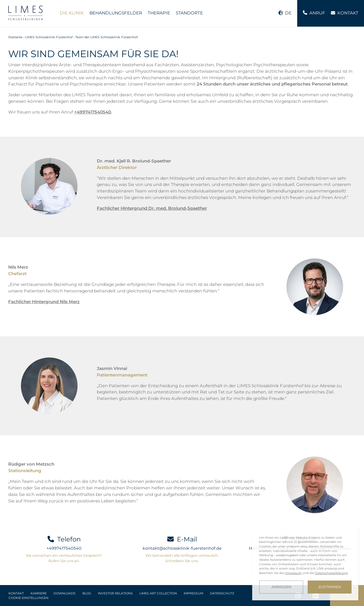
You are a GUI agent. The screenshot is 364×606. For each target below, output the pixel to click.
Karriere (39, 593)
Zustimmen (330, 587)
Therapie (159, 13)
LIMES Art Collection (158, 593)
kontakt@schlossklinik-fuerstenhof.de (182, 548)
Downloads (65, 593)
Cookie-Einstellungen (28, 598)
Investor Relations (115, 593)
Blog (87, 593)
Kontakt (16, 593)
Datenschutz (222, 593)
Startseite (15, 37)
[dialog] (305, 565)
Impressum (193, 593)
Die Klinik (72, 13)
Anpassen (281, 587)
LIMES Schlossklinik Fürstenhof (49, 37)
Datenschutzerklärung (331, 573)
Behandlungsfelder (116, 13)
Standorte (189, 13)
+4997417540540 (93, 112)
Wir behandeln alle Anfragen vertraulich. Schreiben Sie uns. (182, 558)
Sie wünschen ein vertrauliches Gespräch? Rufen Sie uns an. (64, 558)
